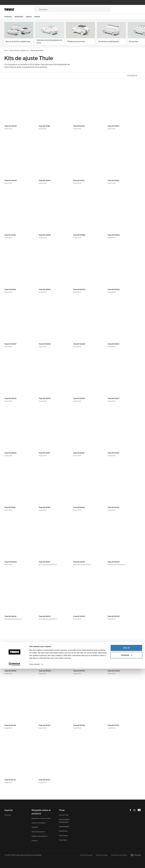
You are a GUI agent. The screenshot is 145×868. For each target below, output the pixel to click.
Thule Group (63, 836)
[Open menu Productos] (9, 17)
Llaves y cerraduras (39, 823)
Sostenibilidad (64, 827)
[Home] (19, 9)
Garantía (35, 827)
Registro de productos (39, 836)
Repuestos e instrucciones (41, 818)
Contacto (8, 815)
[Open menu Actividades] (20, 17)
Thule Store (63, 840)
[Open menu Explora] (30, 17)
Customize (126, 854)
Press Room (63, 831)
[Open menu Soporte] (38, 17)
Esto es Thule (64, 815)
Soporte (34, 841)
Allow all (126, 847)
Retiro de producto (38, 832)
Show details (34, 864)
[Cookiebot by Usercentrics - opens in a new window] (14, 864)
